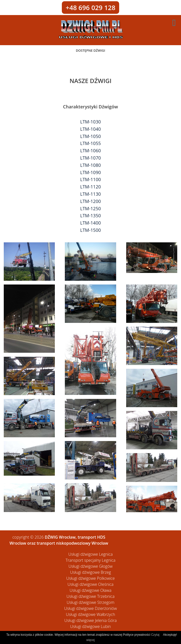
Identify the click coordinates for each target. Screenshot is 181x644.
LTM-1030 (90, 122)
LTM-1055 (90, 143)
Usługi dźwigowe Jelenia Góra (90, 620)
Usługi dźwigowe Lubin (90, 626)
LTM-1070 (90, 158)
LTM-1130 (90, 194)
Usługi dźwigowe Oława (90, 590)
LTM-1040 (90, 129)
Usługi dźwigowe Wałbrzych (90, 614)
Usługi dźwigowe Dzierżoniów (90, 608)
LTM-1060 (90, 151)
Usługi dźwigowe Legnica (90, 554)
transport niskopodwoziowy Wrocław (72, 543)
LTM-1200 (90, 201)
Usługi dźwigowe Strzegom (90, 602)
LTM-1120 (90, 187)
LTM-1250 (90, 208)
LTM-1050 (90, 136)
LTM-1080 (90, 165)
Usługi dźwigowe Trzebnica (91, 596)
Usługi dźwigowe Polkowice (90, 578)
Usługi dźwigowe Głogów (90, 566)
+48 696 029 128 (90, 8)
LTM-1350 (90, 216)
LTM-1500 (90, 230)
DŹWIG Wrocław (60, 537)
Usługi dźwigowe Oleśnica (91, 584)
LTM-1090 (90, 172)
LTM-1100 (90, 179)
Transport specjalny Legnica (90, 560)
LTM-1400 (90, 223)
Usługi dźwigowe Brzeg (90, 572)
